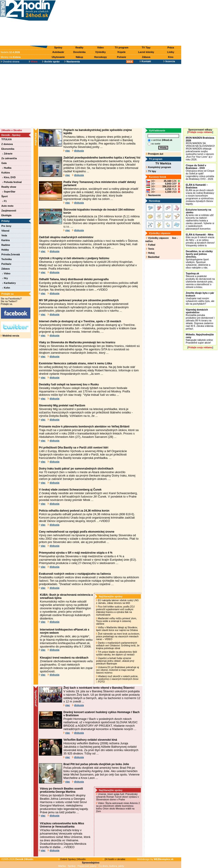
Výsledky (100, 52)
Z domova (7, 144)
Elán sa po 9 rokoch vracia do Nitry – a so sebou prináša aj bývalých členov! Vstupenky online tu (200, 240)
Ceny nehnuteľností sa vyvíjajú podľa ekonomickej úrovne (77, 532)
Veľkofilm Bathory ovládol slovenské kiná (90, 740)
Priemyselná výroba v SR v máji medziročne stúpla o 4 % (76, 553)
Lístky (171, 52)
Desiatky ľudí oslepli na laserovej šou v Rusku (69, 384)
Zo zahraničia (9, 158)
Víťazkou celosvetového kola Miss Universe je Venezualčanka (62, 825)
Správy (58, 47)
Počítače (6, 264)
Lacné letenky (146, 52)
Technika (6, 259)
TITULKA (7, 139)
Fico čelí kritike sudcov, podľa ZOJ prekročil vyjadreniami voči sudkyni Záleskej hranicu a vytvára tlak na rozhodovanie (115, 611)
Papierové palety (87, 866)
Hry (5, 278)
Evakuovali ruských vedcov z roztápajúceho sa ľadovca (75, 574)
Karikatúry (9, 283)
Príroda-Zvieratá (11, 254)
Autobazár (58, 52)
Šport (5, 196)
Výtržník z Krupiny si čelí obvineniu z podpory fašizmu (74, 258)
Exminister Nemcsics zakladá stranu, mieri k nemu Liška (75, 363)
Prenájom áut (155, 154)
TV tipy (151, 171)
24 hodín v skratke (114, 859)
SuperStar (9, 192)
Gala (4, 163)
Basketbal (153, 257)
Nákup (79, 57)
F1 (4, 201)
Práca (171, 47)
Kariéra (6, 240)
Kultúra (6, 173)
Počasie (121, 57)
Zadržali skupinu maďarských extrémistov (66, 237)
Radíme (6, 245)
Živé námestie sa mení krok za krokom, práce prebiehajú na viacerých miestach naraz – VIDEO (118, 636)
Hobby (5, 250)
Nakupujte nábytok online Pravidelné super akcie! (200, 339)
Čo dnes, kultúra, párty (111, 866)
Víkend (5, 231)
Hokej (150, 253)
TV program (122, 47)
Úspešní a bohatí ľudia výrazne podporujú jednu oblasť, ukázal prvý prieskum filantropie (115, 661)
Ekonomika (8, 149)
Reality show (9, 187)
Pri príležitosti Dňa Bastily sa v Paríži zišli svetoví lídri (74, 448)
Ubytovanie (58, 57)
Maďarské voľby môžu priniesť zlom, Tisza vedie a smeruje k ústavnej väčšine (116, 621)
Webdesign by (155, 859)
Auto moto (7, 206)
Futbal (151, 245)
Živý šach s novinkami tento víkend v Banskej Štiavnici (99, 688)
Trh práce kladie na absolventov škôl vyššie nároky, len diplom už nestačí (116, 653)
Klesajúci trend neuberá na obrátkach (64, 658)
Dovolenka (80, 52)
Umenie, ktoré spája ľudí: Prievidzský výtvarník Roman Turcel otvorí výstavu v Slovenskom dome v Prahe (117, 797)
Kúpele (122, 52)
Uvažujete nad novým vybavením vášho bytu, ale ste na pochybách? (200, 298)
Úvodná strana (10, 62)
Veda (4, 235)
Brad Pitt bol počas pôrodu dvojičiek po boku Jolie (96, 764)
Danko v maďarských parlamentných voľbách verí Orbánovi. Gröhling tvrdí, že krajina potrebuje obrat (118, 645)
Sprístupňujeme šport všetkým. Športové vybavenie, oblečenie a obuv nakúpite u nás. (199, 259)
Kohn (6, 288)
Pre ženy (6, 226)
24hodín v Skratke (12, 130)
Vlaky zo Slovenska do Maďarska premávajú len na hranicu (77, 342)
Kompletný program (158, 167)
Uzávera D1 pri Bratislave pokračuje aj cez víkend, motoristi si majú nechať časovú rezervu (117, 670)
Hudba (7, 168)
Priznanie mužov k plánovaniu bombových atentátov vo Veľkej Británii (84, 427)
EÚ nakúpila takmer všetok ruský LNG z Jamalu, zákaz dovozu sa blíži (117, 602)
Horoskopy (101, 57)
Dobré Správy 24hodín (72, 859)
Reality (79, 47)
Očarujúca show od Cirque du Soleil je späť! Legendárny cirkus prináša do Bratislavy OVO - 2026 (200, 172)
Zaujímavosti (9, 211)
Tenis (150, 249)
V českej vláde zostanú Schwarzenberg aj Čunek (70, 490)
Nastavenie (153, 195)
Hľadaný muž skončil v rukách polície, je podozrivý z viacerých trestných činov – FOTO (117, 679)
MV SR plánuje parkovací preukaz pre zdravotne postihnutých (79, 300)
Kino (171, 57)
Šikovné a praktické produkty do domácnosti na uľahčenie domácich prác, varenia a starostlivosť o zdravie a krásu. (200, 280)
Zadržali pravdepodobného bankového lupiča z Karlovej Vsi (102, 158)
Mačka (62, 866)
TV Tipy (146, 47)
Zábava (146, 57)
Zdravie (7, 154)
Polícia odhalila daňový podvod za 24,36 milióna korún (74, 511)
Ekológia (6, 215)
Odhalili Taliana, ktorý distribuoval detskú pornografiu (74, 279)
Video (100, 47)
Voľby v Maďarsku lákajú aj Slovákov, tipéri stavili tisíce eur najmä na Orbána (117, 629)
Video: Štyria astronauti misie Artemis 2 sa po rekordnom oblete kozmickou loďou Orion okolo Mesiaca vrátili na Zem (118, 807)
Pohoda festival (12, 182)
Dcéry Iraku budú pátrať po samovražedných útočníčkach (76, 469)
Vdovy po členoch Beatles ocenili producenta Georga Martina (61, 790)
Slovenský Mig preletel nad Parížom (62, 406)
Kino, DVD (9, 177)
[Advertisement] (119, 23)
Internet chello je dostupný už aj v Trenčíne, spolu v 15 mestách (80, 321)
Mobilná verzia (10, 336)
